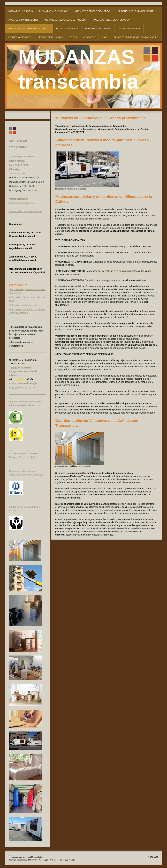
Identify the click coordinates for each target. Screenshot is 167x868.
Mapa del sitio (37, 857)
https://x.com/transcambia (24, 305)
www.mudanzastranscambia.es (26, 211)
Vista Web (153, 857)
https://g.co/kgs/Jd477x (22, 388)
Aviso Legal (44, 860)
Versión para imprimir (19, 857)
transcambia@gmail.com (22, 203)
